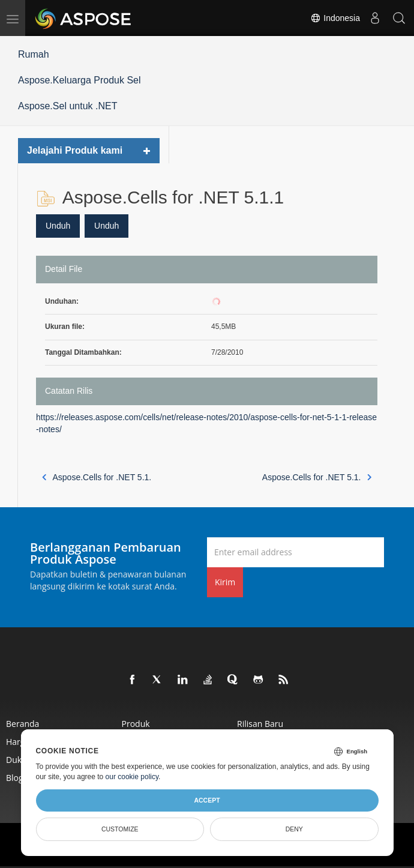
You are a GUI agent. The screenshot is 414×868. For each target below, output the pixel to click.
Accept (207, 800)
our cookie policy (132, 777)
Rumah (34, 54)
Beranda (22, 724)
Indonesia (335, 18)
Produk (136, 724)
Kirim (225, 582)
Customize (120, 829)
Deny (294, 829)
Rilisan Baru (260, 724)
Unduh (58, 226)
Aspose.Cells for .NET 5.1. (97, 477)
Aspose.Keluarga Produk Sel (79, 80)
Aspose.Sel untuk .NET (67, 106)
